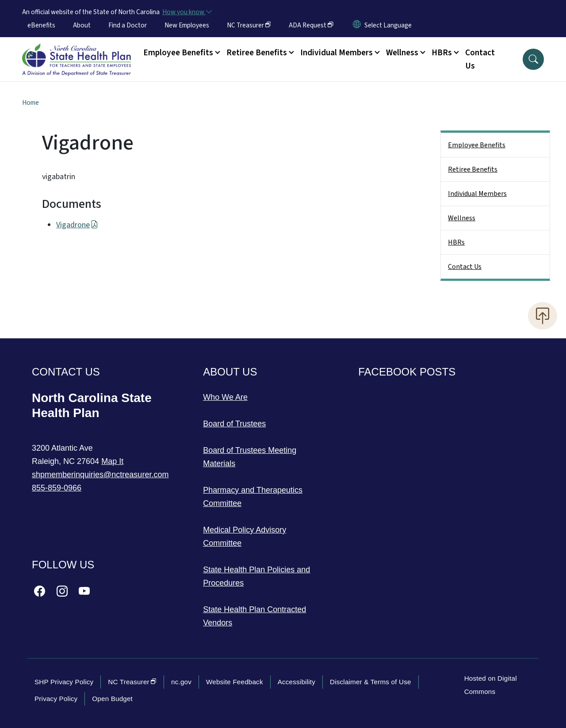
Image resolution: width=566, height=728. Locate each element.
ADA (311, 25)
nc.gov (181, 682)
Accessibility (296, 682)
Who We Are (225, 397)
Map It (112, 461)
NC (249, 25)
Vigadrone (77, 225)
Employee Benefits (477, 145)
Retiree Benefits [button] (257, 53)
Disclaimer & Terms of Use (371, 682)
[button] (533, 59)
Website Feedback (235, 682)
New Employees (187, 25)
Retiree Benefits (473, 169)
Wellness (462, 218)
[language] (388, 25)
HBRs (456, 242)
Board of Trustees (234, 424)
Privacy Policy (56, 699)
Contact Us (480, 59)
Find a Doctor (128, 25)
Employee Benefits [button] (178, 53)
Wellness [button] (402, 53)
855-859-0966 (57, 488)
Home (31, 103)
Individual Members (477, 194)
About (82, 25)
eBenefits (41, 25)
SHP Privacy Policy (64, 682)
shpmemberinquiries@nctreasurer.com (100, 475)
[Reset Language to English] (357, 25)
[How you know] (187, 12)
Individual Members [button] (337, 53)
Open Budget (112, 699)
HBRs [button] (442, 53)
